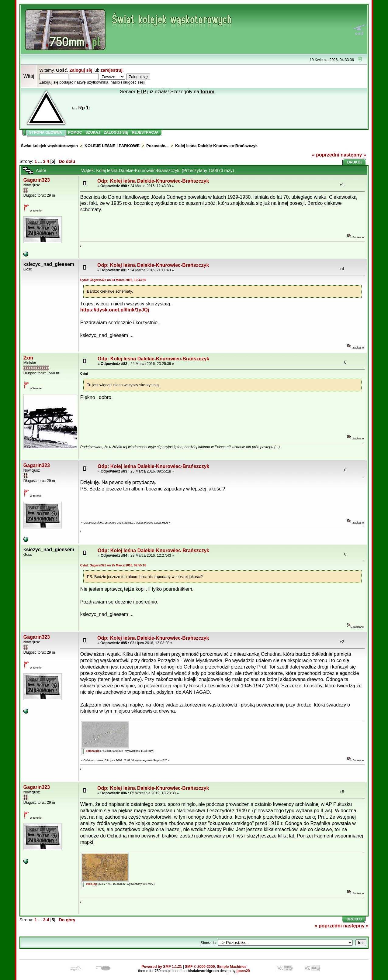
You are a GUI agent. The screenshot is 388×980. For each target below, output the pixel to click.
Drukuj (355, 162)
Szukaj (93, 132)
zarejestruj (112, 70)
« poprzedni (326, 155)
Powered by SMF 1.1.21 (162, 967)
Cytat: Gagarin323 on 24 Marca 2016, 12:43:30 (113, 280)
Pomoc (75, 132)
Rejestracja (145, 132)
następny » (353, 155)
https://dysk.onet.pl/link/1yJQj (115, 310)
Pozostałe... (157, 146)
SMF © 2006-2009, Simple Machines (216, 967)
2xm (28, 358)
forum (208, 92)
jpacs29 (243, 971)
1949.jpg (89, 884)
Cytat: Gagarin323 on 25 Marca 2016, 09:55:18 (113, 565)
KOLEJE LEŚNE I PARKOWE (112, 146)
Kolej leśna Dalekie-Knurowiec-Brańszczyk (216, 146)
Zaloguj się (81, 70)
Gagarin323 (37, 180)
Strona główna (46, 132)
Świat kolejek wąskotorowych (49, 146)
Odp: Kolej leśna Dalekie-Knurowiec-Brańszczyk (153, 181)
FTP (141, 92)
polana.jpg (90, 751)
